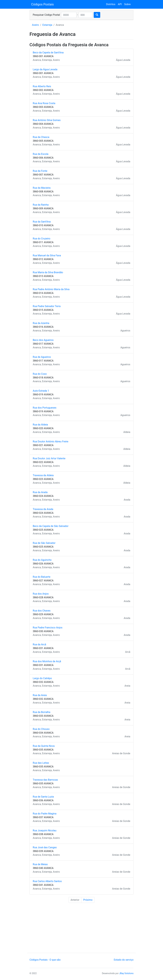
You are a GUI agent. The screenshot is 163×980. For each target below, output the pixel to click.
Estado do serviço (124, 960)
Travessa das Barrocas (45, 780)
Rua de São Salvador (44, 543)
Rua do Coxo (40, 374)
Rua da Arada (40, 492)
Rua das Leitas (41, 763)
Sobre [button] (127, 4)
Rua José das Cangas (45, 847)
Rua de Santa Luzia (43, 797)
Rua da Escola (41, 154)
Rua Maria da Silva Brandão (48, 272)
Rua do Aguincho (42, 560)
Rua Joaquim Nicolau (45, 831)
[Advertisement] (81, 928)
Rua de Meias (40, 864)
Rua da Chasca (41, 137)
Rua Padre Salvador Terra (47, 306)
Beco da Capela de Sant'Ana (48, 53)
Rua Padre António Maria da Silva (51, 289)
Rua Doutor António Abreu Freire (51, 442)
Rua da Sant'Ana (42, 222)
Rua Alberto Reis (42, 86)
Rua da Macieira (42, 188)
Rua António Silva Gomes (47, 120)
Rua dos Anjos (41, 594)
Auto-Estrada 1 (41, 391)
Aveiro (35, 25)
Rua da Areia (40, 695)
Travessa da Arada (43, 509)
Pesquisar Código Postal (46, 15)
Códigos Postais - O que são (45, 960)
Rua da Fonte (40, 171)
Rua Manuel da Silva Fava (47, 255)
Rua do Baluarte (42, 577)
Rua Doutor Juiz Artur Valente (49, 458)
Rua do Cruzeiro (42, 239)
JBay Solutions (126, 973)
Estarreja (47, 25)
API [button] (120, 4)
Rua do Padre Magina (45, 814)
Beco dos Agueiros (43, 340)
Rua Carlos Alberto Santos (47, 881)
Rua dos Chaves (42, 611)
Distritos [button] (111, 4)
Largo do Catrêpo (42, 678)
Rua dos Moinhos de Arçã (47, 661)
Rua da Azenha (41, 323)
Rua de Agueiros (42, 357)
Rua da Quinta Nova (44, 746)
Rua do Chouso (41, 729)
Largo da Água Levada (45, 69)
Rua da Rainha (41, 205)
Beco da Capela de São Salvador (51, 526)
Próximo (88, 900)
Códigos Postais (42, 4)
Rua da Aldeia (40, 425)
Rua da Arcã (39, 644)
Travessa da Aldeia (43, 475)
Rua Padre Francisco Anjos (48, 628)
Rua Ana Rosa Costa (44, 103)
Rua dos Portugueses (45, 408)
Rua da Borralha (42, 712)
